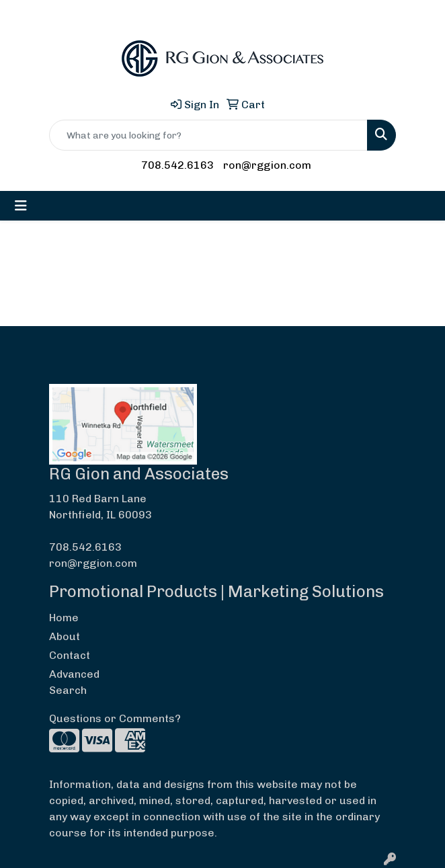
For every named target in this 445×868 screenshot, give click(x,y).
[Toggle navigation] (21, 206)
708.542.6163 (177, 165)
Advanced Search (74, 682)
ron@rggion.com (267, 165)
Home (64, 618)
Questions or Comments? (115, 718)
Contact (70, 655)
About (65, 636)
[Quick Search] (208, 135)
